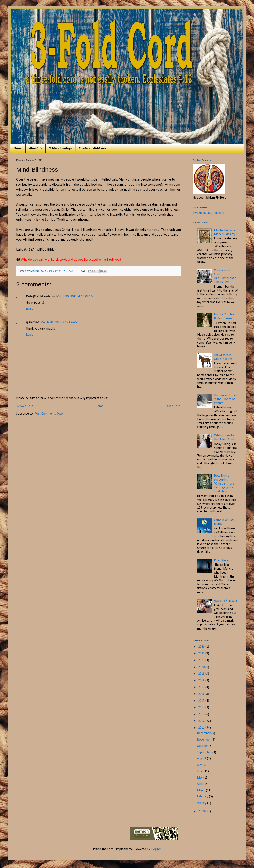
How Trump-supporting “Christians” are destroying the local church (224, 484)
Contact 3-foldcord (93, 149)
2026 (202, 647)
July (200, 765)
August (202, 759)
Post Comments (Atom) (50, 414)
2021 (202, 660)
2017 (202, 687)
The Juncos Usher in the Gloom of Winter (225, 399)
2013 (202, 714)
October (203, 746)
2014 (202, 708)
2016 (202, 694)
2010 (202, 811)
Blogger (156, 849)
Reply (30, 309)
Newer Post (25, 406)
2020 (202, 667)
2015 (202, 701)
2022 (202, 654)
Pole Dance (221, 560)
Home (18, 149)
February (203, 797)
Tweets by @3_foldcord (209, 213)
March (201, 790)
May (200, 778)
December (204, 733)
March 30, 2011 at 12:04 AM (59, 322)
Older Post (173, 406)
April (200, 784)
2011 (202, 728)
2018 (202, 681)
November (204, 740)
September (205, 752)
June (200, 771)
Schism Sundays (60, 149)
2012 (202, 721)
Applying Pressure (226, 601)
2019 (202, 674)
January (202, 803)
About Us (36, 149)
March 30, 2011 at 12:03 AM (75, 297)
